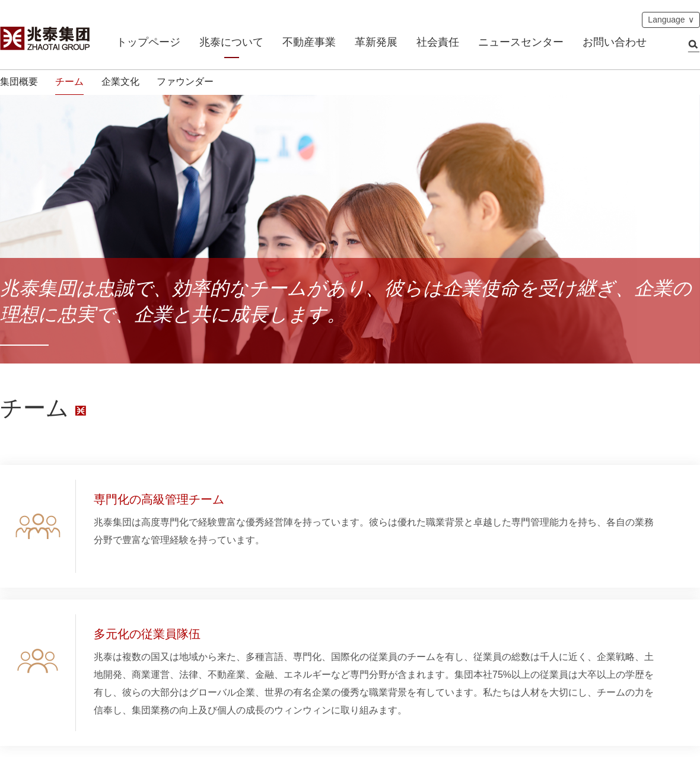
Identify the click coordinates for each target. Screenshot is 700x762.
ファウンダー (185, 82)
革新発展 (376, 42)
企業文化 (120, 82)
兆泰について (231, 42)
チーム (69, 82)
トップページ (148, 42)
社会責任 (438, 42)
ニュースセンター (521, 42)
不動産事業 (309, 42)
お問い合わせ (615, 42)
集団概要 (19, 82)
